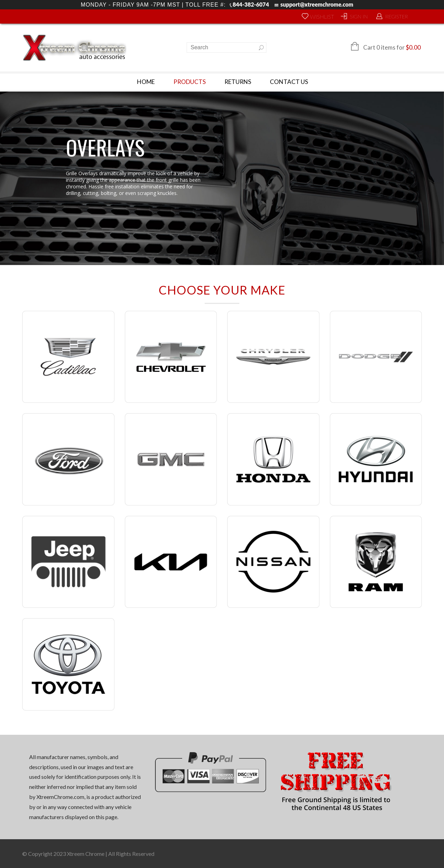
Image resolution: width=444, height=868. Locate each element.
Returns (238, 82)
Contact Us (289, 82)
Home (146, 82)
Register (397, 16)
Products (190, 82)
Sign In (359, 16)
